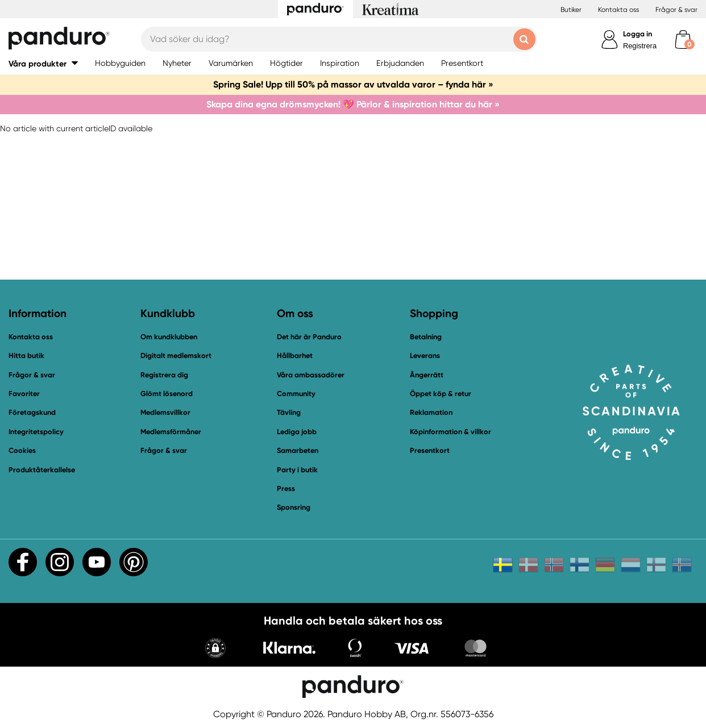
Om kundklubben (169, 337)
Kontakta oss (618, 10)
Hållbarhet (295, 355)
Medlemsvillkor (165, 412)
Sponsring (294, 507)
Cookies (22, 451)
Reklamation (431, 412)
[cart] (683, 39)
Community (296, 394)
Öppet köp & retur (441, 394)
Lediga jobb (297, 432)
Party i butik (297, 470)
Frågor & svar (676, 10)
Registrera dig (164, 375)
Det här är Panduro (309, 337)
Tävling (289, 412)
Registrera (640, 46)
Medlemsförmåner (171, 432)
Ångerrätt (427, 375)
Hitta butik (26, 355)
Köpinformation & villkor (450, 432)
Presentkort (430, 450)
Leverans (425, 355)
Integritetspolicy (36, 432)
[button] (43, 63)
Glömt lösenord (167, 394)
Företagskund (32, 412)
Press (286, 488)
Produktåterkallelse (42, 470)
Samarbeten (298, 450)
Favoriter (24, 394)
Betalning (426, 337)
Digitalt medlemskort (176, 355)
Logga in (638, 34)
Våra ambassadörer (311, 375)
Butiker (571, 10)
